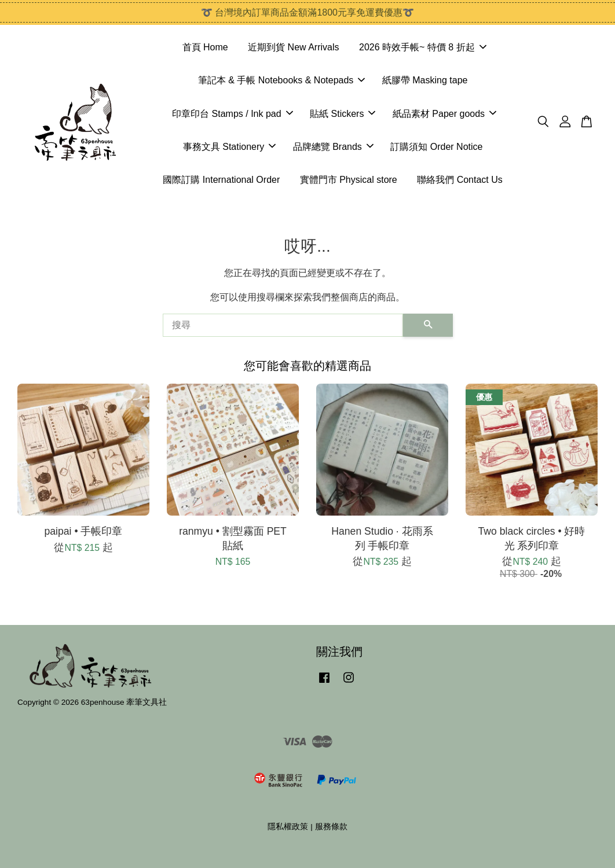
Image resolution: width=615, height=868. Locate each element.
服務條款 (331, 827)
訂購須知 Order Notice (436, 147)
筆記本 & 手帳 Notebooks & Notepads (282, 80)
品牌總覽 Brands (333, 147)
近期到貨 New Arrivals (293, 47)
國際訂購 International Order (221, 180)
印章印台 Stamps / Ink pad (233, 114)
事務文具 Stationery (229, 147)
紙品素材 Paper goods (444, 114)
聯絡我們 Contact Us (460, 180)
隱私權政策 (288, 827)
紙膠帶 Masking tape (425, 80)
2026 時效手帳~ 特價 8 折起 (423, 47)
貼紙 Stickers (343, 114)
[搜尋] (283, 325)
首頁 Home (205, 47)
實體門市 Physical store (349, 180)
